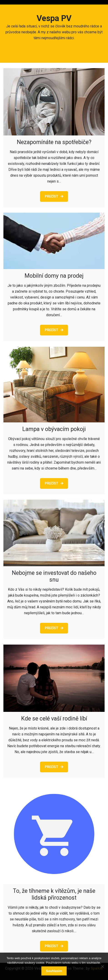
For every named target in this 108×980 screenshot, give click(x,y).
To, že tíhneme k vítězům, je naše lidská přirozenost (54, 894)
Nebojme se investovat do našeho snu (54, 576)
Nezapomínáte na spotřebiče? (54, 142)
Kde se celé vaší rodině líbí (54, 719)
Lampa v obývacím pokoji (54, 429)
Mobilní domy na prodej (54, 276)
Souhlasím (54, 971)
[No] (102, 966)
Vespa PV (54, 18)
